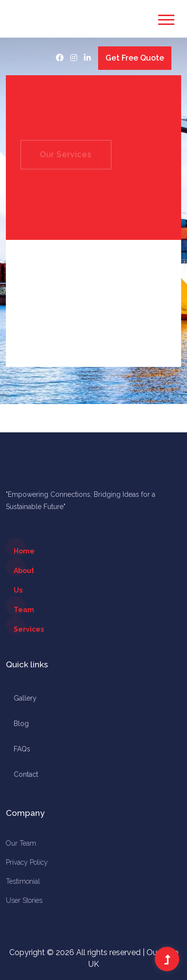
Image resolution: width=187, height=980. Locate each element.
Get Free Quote (135, 58)
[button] (165, 17)
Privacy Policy (27, 862)
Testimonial (23, 881)
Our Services (66, 162)
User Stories (24, 900)
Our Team (21, 843)
